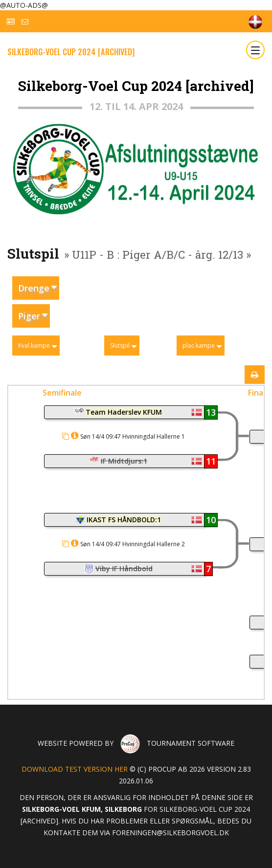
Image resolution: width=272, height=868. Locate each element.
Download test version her (75, 769)
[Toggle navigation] (255, 50)
